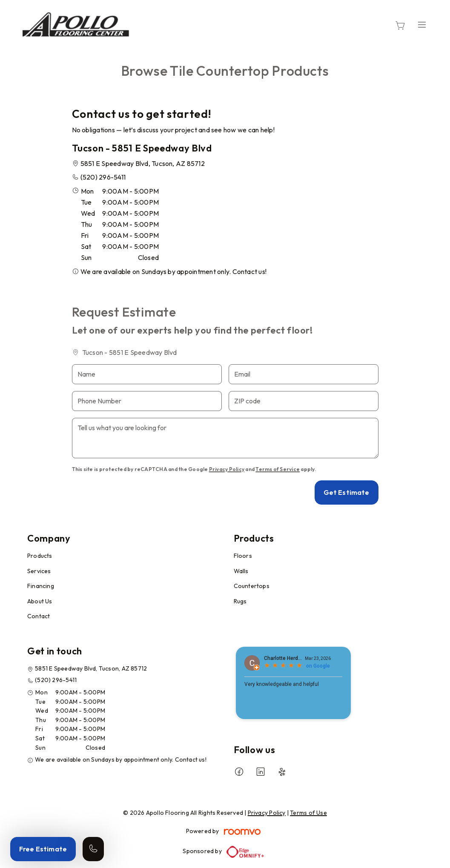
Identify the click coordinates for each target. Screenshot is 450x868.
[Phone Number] (147, 401)
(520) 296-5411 (103, 177)
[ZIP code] (304, 401)
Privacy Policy (227, 469)
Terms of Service (278, 469)
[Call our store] (93, 849)
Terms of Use (308, 813)
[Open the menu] (422, 24)
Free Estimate (43, 849)
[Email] (304, 374)
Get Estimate (347, 492)
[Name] (147, 374)
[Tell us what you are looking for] (225, 438)
